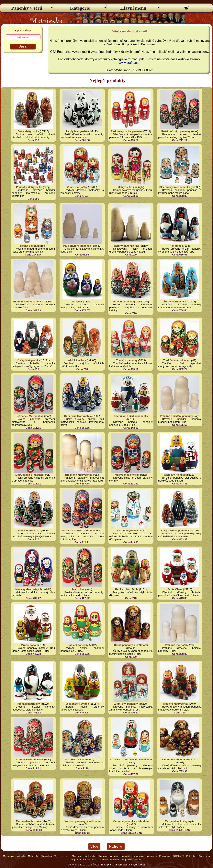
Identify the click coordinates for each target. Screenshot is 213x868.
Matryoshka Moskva (29, 821)
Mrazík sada (28, 645)
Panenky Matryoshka (29, 187)
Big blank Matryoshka (79, 475)
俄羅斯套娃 (178, 856)
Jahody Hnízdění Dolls (29, 759)
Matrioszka (152, 856)
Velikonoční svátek (77, 704)
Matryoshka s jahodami (30, 475)
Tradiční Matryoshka (176, 704)
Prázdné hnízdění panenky (176, 416)
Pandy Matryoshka (77, 131)
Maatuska (102, 856)
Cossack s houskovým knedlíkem (131, 759)
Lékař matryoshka (127, 531)
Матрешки (77, 856)
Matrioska (21, 856)
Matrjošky (78, 302)
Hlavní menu (133, 8)
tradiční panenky (78, 645)
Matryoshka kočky (176, 821)
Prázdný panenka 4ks (126, 246)
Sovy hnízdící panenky (175, 531)
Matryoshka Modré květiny (78, 531)
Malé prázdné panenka (77, 246)
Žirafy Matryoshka (175, 302)
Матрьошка (165, 856)
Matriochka (33, 856)
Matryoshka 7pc (128, 187)
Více (94, 846)
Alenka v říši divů (175, 475)
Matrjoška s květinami (79, 759)
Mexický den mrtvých (29, 589)
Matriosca (103, 860)
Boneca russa (90, 860)
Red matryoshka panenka (127, 131)
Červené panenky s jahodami (131, 821)
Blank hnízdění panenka (28, 302)
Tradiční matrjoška (175, 360)
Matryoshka (9, 856)
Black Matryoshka (29, 531)
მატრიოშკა (204, 856)
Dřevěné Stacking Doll (127, 302)
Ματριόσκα (76, 860)
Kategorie (80, 8)
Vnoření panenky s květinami (83, 821)
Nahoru (116, 846)
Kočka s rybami (30, 246)
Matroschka (46, 856)
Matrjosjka (114, 856)
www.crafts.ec (129, 63)
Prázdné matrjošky (177, 645)
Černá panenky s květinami (131, 645)
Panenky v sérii (27, 8)
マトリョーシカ (62, 856)
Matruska (115, 860)
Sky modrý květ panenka (175, 187)
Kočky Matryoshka (28, 360)
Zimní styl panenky (126, 704)
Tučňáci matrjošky (28, 704)
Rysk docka (90, 856)
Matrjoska (191, 856)
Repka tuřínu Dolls (127, 589)
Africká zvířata (77, 360)
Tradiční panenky (127, 360)
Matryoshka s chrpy (127, 475)
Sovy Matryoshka (28, 131)
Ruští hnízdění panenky (176, 131)
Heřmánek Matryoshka (29, 416)
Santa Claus (175, 589)
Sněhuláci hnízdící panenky (131, 416)
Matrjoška (78, 589)
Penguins (176, 246)
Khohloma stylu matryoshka (180, 759)
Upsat (23, 46)
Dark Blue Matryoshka (78, 416)
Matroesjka (139, 856)
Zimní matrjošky (77, 187)
